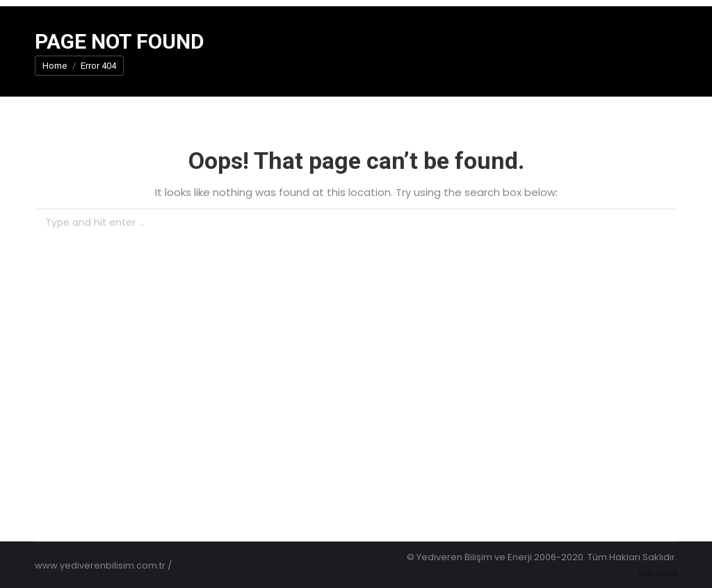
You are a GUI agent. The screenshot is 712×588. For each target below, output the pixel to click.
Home (55, 66)
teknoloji (658, 573)
